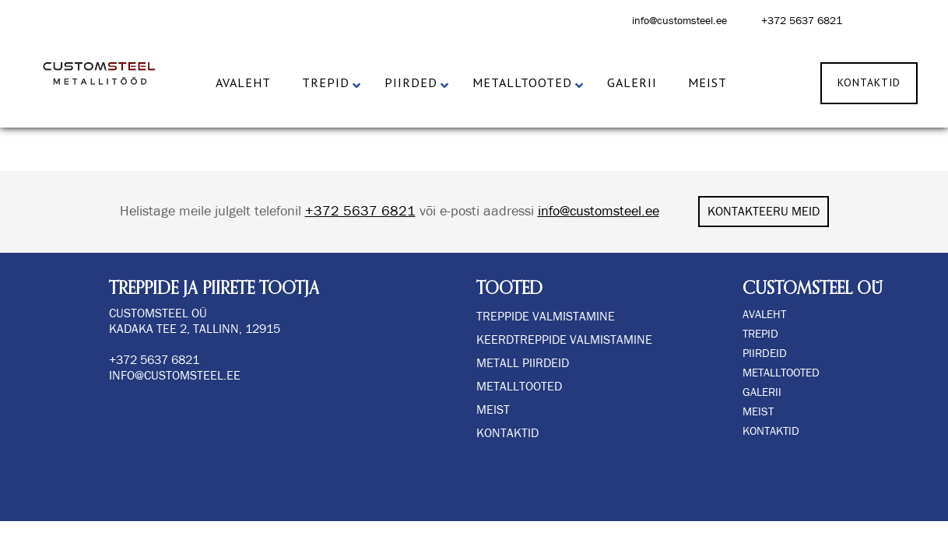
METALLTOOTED (781, 373)
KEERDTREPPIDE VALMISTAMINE (564, 340)
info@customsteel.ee (679, 21)
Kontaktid (507, 433)
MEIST (758, 412)
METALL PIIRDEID (523, 363)
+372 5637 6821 (802, 21)
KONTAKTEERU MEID (764, 212)
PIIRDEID (765, 353)
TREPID (760, 334)
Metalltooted (519, 387)
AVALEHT (764, 315)
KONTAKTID (771, 431)
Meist (493, 410)
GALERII (762, 392)
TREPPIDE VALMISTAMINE (546, 317)
